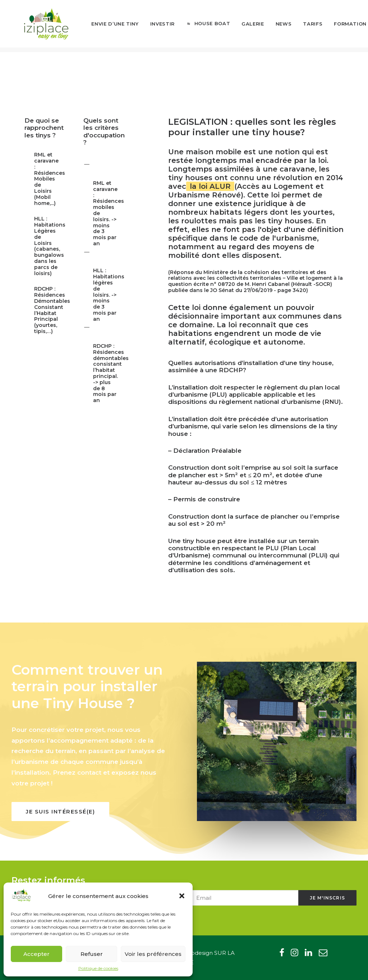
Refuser (92, 954)
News (273, 26)
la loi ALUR (210, 186)
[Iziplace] (41, 26)
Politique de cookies (98, 968)
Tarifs (302, 26)
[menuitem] (104, 27)
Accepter (36, 954)
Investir (152, 26)
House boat (201, 26)
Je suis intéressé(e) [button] (60, 812)
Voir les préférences (153, 954)
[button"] (282, 954)
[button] (182, 896)
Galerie (242, 26)
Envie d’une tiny (104, 26)
